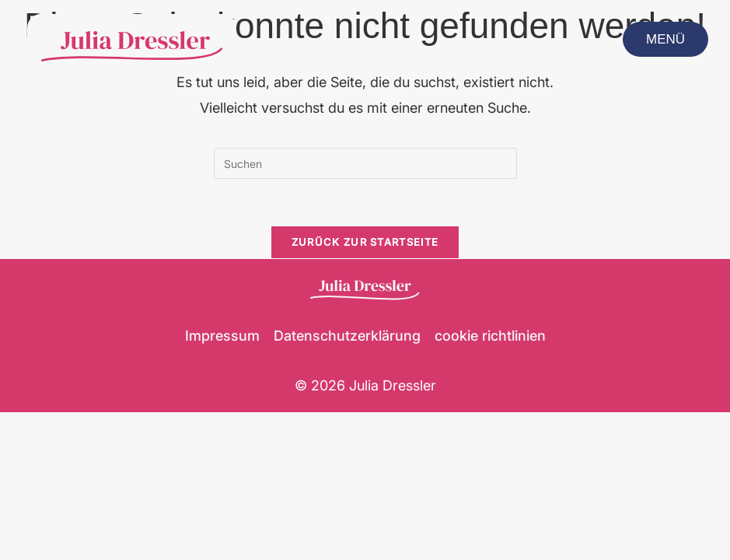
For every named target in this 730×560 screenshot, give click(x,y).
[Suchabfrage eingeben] (365, 163)
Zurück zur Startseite (365, 242)
